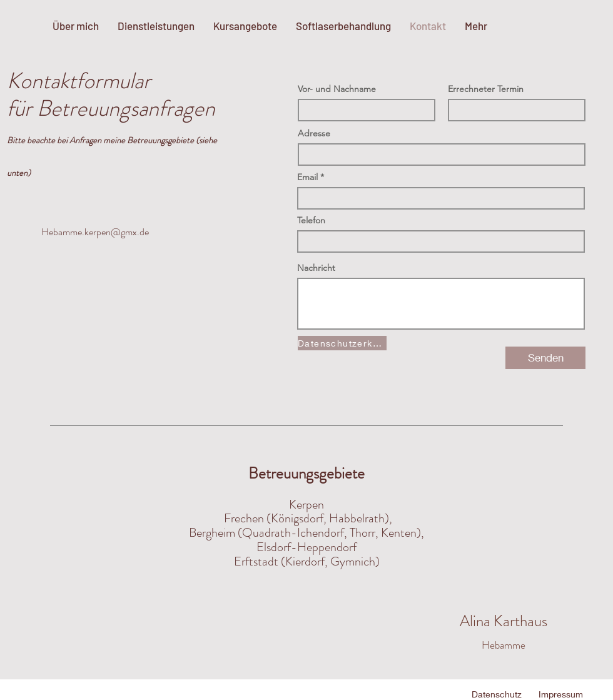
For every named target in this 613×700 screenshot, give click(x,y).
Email (307, 177)
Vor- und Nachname (337, 89)
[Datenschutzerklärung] (342, 343)
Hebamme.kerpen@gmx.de (95, 232)
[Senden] (545, 358)
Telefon (311, 220)
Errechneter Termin (486, 89)
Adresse (314, 133)
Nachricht (316, 268)
